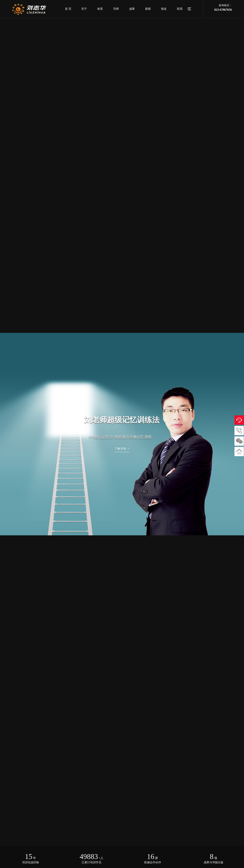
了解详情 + (122, 449)
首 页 (68, 9)
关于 (84, 9)
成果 (132, 9)
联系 (180, 9)
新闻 (148, 9)
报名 (164, 9)
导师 (116, 9)
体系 (100, 9)
